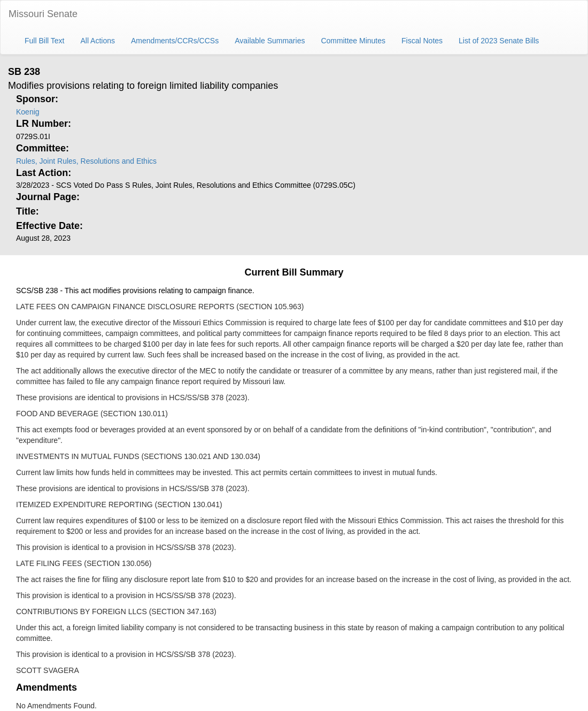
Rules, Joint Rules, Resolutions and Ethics (86, 161)
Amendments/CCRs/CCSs (175, 41)
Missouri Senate (43, 14)
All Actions (98, 41)
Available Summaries (270, 41)
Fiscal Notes (422, 41)
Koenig (28, 112)
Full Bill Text (44, 41)
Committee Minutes (353, 41)
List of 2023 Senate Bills (499, 41)
